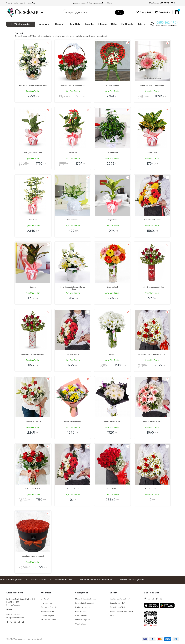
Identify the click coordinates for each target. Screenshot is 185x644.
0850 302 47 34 (167, 23)
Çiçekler (59, 24)
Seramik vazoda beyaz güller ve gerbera (73, 288)
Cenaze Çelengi (112, 85)
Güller (114, 24)
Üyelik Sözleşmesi (83, 607)
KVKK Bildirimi (81, 611)
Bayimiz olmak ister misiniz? (121, 611)
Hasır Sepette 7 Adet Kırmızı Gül (73, 85)
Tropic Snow (112, 220)
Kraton (33, 287)
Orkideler (102, 24)
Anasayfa (44, 24)
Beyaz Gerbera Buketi (112, 422)
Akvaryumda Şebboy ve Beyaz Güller (33, 85)
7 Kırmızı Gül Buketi (33, 489)
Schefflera (33, 220)
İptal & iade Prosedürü (85, 603)
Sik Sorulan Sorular (49, 620)
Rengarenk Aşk (112, 287)
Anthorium (73, 153)
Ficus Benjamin (112, 153)
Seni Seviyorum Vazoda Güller (152, 287)
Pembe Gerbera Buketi (152, 422)
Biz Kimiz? (45, 599)
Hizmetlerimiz (46, 603)
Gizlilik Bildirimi (81, 624)
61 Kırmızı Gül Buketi (112, 489)
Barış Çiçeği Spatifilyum (33, 153)
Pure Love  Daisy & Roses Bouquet (152, 354)
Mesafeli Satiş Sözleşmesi (86, 599)
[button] (145, 12)
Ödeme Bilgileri (47, 616)
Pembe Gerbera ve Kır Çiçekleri (152, 85)
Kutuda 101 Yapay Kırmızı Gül (33, 556)
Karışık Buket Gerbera (152, 220)
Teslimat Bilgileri (48, 611)
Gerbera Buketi (73, 354)
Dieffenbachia (73, 220)
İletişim (141, 24)
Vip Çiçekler (127, 24)
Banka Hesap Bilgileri (118, 607)
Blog (112, 616)
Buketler (89, 24)
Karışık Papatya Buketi (73, 422)
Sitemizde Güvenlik (49, 607)
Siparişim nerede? (117, 603)
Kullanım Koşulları (82, 620)
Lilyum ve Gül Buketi (33, 422)
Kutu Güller (75, 24)
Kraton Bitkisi (152, 153)
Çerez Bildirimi (81, 616)
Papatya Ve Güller (152, 489)
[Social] (7, 622)
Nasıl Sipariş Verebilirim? (120, 599)
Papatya (112, 354)
